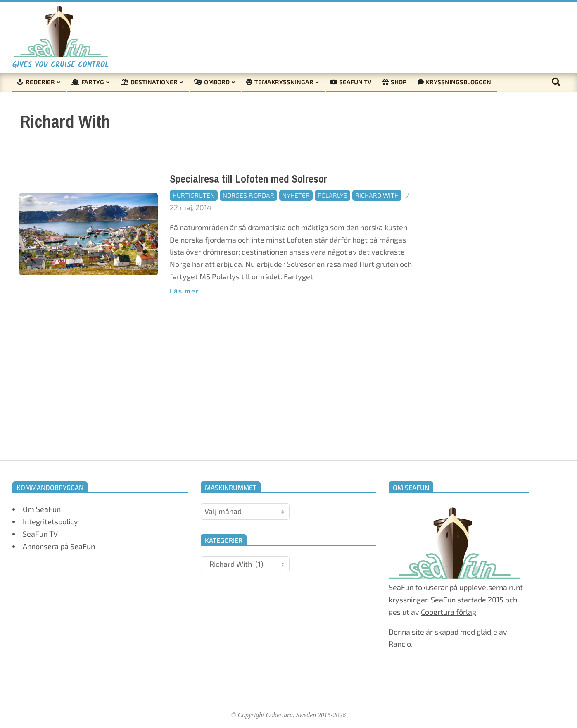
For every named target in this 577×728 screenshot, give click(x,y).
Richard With (377, 195)
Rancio (400, 644)
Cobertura (279, 715)
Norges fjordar (248, 195)
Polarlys (332, 195)
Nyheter (296, 195)
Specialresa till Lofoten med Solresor (248, 179)
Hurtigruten (194, 195)
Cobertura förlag (449, 612)
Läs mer (185, 291)
